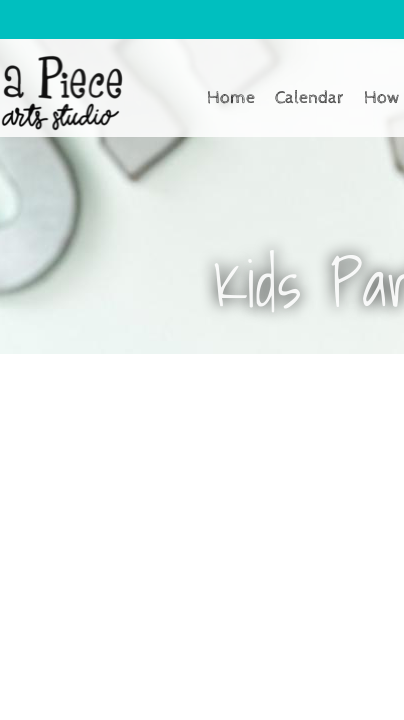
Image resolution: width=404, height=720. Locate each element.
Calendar (309, 97)
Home (231, 97)
